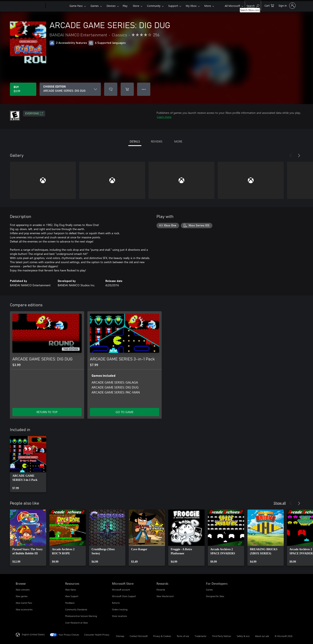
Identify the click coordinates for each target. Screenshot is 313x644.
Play (125, 6)
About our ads (262, 636)
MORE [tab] (178, 141)
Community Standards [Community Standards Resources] (76, 609)
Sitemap (120, 636)
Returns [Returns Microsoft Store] (116, 603)
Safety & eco (243, 636)
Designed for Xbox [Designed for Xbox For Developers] (215, 596)
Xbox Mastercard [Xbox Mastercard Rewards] (165, 596)
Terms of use (183, 636)
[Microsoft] (30, 6)
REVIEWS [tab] (157, 141)
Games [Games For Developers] (209, 590)
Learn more (164, 117)
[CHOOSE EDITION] (70, 89)
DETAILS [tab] (135, 141)
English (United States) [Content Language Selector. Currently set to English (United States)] (33, 634)
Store (136, 6)
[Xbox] (57, 6)
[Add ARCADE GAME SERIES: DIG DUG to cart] (127, 89)
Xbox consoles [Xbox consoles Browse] (23, 590)
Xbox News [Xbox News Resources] (71, 590)
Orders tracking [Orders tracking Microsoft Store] (120, 609)
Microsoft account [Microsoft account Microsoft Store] (121, 590)
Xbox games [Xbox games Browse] (22, 596)
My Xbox (191, 6)
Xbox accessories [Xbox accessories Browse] (24, 609)
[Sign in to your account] (287, 6)
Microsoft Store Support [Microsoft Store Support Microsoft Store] (124, 596)
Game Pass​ (76, 6)
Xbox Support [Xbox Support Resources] (72, 596)
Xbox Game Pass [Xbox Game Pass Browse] (24, 603)
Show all (280, 503)
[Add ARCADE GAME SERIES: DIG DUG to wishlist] (111, 89)
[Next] (299, 156)
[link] (28, 464)
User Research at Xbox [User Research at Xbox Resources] (76, 623)
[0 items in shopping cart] (269, 5)
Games (95, 6)
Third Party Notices (222, 636)
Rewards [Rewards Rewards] (161, 590)
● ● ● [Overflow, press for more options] (144, 89)
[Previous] (291, 156)
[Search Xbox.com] (253, 5)
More (208, 6)
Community (154, 6)
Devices (111, 6)
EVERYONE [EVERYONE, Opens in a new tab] (34, 114)
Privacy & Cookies (162, 636)
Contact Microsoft (139, 636)
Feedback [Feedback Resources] (70, 603)
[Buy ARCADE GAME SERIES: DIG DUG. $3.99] (23, 89)
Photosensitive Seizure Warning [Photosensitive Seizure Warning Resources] (81, 616)
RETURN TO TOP (47, 412)
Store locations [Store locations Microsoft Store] (119, 616)
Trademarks (201, 636)
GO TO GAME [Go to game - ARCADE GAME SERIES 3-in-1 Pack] (125, 412)
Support (173, 6)
